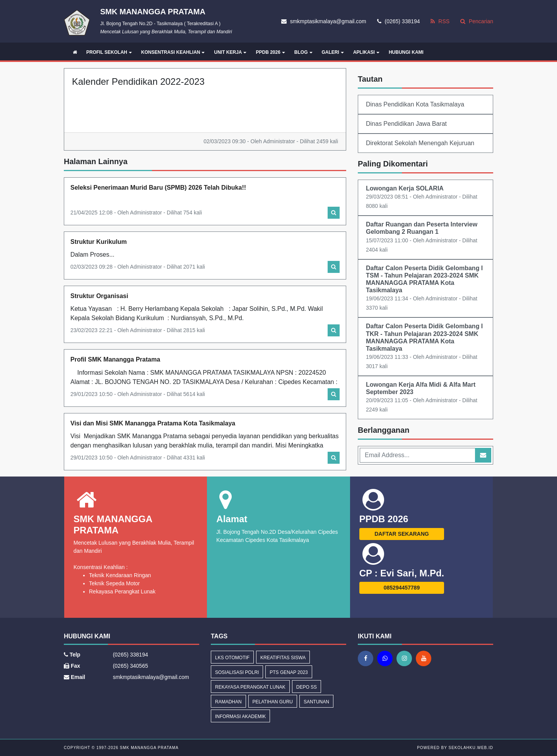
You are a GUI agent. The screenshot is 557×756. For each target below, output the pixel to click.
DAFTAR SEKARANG (402, 534)
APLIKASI (366, 52)
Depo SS (307, 687)
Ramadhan (228, 702)
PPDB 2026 (270, 52)
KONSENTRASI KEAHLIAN (173, 52)
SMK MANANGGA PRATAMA (149, 748)
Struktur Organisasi (99, 296)
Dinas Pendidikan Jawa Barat (406, 124)
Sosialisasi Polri (237, 672)
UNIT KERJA (230, 52)
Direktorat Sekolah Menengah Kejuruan (420, 143)
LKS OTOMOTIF (232, 658)
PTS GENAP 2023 (289, 672)
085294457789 (402, 588)
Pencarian (477, 21)
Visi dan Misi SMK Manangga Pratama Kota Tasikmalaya (153, 423)
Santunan (316, 702)
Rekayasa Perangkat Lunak (250, 687)
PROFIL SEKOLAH (109, 52)
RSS (440, 21)
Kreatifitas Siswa (283, 658)
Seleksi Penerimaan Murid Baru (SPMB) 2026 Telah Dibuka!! (158, 188)
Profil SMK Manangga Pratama (115, 359)
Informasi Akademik (240, 717)
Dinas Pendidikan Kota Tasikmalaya (415, 104)
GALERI (333, 52)
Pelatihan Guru (273, 702)
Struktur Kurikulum (99, 242)
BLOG (303, 52)
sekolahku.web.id (471, 748)
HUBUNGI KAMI (406, 52)
